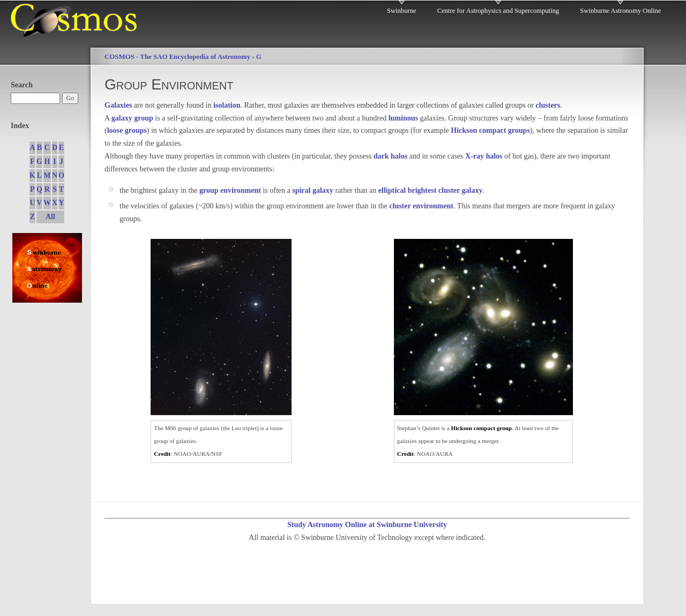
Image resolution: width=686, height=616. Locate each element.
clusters (548, 105)
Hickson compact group (482, 428)
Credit (162, 454)
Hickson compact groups (490, 130)
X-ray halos (484, 156)
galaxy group (132, 118)
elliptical (392, 190)
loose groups (127, 130)
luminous (403, 118)
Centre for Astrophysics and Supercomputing (498, 11)
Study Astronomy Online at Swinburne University (367, 525)
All (50, 217)
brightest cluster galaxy (445, 190)
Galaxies (118, 105)
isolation (227, 105)
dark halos (390, 156)
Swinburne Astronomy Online (620, 11)
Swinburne (402, 11)
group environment (230, 190)
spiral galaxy (313, 190)
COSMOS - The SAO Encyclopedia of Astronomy (177, 57)
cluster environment (421, 206)
